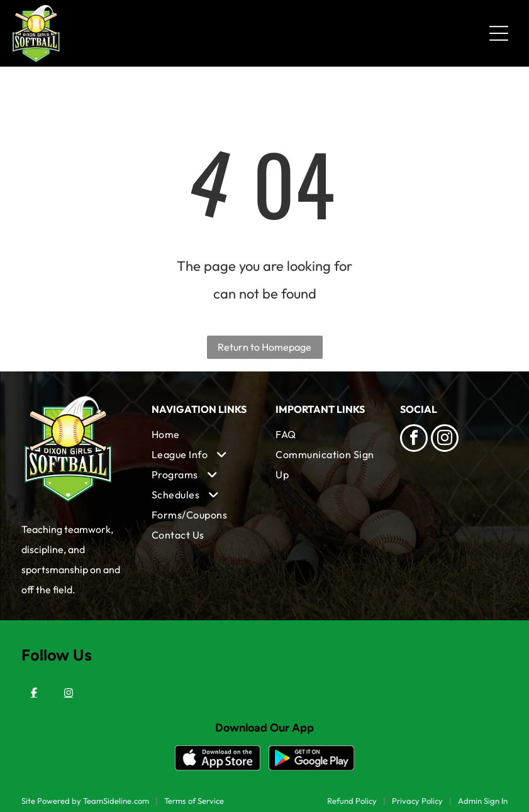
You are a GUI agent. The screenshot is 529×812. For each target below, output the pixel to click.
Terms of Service (194, 801)
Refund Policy (352, 801)
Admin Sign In (483, 801)
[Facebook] (34, 693)
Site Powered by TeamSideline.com (85, 801)
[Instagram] (69, 693)
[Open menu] (499, 33)
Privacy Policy (417, 801)
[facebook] (414, 440)
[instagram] (445, 440)
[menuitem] (203, 434)
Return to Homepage (264, 347)
